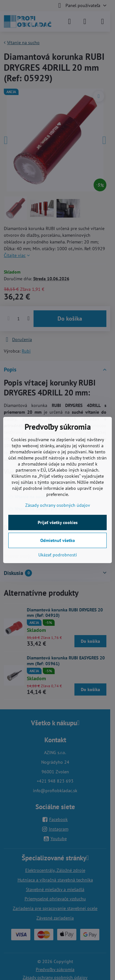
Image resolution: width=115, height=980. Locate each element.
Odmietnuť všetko (58, 540)
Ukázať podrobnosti (58, 555)
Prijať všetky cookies (58, 522)
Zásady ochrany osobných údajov (58, 505)
